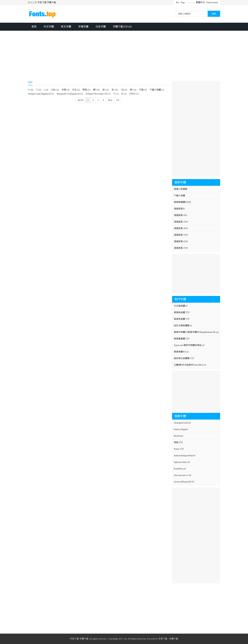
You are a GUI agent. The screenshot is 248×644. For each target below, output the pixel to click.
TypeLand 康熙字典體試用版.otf (189, 345)
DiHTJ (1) (134, 94)
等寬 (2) (86, 90)
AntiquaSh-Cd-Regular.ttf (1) (70, 94)
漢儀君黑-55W (181, 235)
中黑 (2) (66, 90)
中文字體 (49, 27)
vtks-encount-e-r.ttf (182, 475)
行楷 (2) (143, 90)
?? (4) (30, 90)
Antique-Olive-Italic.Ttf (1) (98, 94)
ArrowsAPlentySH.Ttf (184, 482)
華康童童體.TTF (182, 339)
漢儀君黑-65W (181, 241)
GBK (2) (55, 90)
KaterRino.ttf (180, 469)
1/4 (118, 100)
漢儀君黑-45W (181, 228)
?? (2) (38, 90)
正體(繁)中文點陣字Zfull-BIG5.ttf (190, 365)
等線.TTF (178, 442)
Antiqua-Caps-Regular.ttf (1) (41, 94)
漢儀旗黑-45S (180, 215)
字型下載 (42, 2)
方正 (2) (76, 90)
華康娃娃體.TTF (182, 312)
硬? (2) (96, 90)
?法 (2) (124, 90)
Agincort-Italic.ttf (182, 462)
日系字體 (101, 27)
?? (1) (116, 94)
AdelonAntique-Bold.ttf (185, 456)
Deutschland (212, 2)
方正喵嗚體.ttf (181, 306)
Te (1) (124, 94)
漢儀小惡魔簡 (181, 189)
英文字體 (66, 27)
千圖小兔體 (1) (157, 90)
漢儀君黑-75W (181, 248)
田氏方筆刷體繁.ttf (183, 326)
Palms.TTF (179, 449)
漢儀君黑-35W (181, 222)
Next (110, 100)
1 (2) (46, 90)
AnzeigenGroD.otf (182, 423)
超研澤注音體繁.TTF (184, 358)
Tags (183, 2)
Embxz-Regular (181, 429)
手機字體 (83, 27)
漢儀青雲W (179, 209)
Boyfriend (178, 436)
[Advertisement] (124, 55)
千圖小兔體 (179, 196)
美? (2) (133, 90)
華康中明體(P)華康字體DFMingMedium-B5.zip (196, 332)
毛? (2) (115, 90)
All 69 (81, 100)
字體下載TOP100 (122, 27)
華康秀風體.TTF (182, 319)
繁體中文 (200, 2)
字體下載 (51, 2)
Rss (178, 2)
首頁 (34, 27)
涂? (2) (105, 90)
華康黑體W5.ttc (181, 352)
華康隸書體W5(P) (182, 202)
